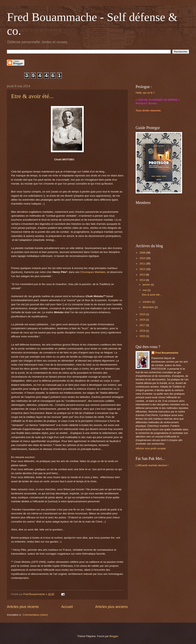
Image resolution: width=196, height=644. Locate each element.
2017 (143, 325)
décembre (149, 307)
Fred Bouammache (167, 353)
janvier (147, 285)
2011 (143, 264)
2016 (143, 320)
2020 (143, 336)
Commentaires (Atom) (35, 615)
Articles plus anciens (111, 607)
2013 (143, 275)
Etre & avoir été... (32, 96)
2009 (143, 253)
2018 (143, 331)
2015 (143, 314)
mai (145, 290)
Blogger (114, 636)
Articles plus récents (23, 607)
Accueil (67, 607)
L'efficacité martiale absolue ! (152, 465)
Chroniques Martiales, (93, 272)
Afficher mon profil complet (151, 448)
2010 (143, 258)
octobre (147, 302)
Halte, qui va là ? (145, 93)
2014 (143, 280)
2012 (143, 269)
